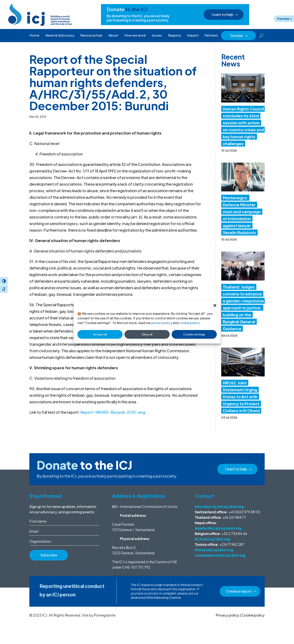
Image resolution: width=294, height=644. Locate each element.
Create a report (239, 591)
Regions (175, 35)
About (113, 35)
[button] (215, 305)
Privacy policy (227, 615)
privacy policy (162, 323)
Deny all (147, 334)
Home (34, 35)
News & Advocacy (60, 35)
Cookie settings (194, 334)
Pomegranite (105, 615)
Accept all (100, 334)
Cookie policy (253, 615)
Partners (211, 35)
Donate (239, 35)
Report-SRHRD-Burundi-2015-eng (113, 412)
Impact (193, 35)
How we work (135, 35)
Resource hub (91, 35)
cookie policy (189, 323)
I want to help (223, 14)
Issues (157, 35)
